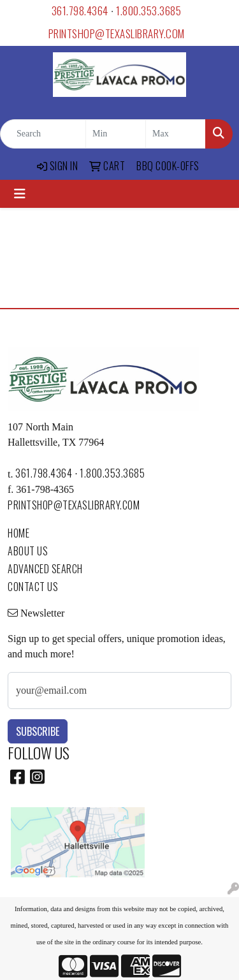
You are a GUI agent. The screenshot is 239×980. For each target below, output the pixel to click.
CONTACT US (33, 587)
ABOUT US (28, 551)
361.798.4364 (80, 11)
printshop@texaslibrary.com (117, 33)
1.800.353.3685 (148, 11)
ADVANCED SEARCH (45, 569)
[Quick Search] (43, 134)
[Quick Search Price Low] (116, 134)
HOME (18, 533)
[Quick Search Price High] (176, 134)
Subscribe (38, 731)
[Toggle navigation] (20, 194)
